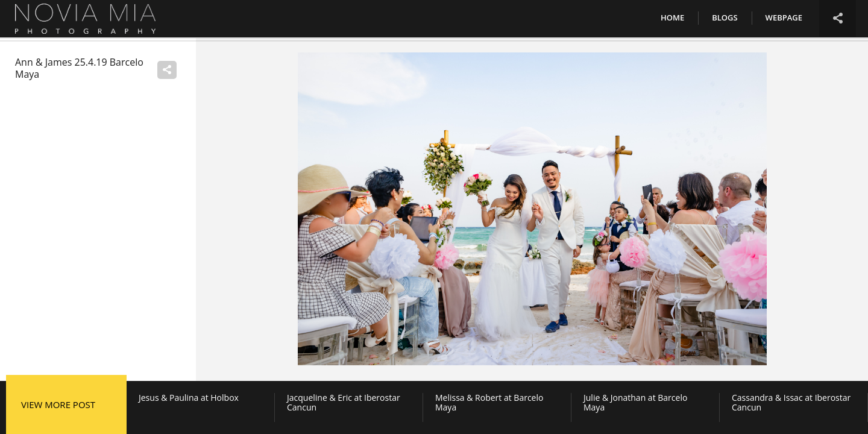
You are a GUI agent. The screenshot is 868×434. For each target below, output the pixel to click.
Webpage (784, 17)
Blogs (725, 17)
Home (672, 17)
